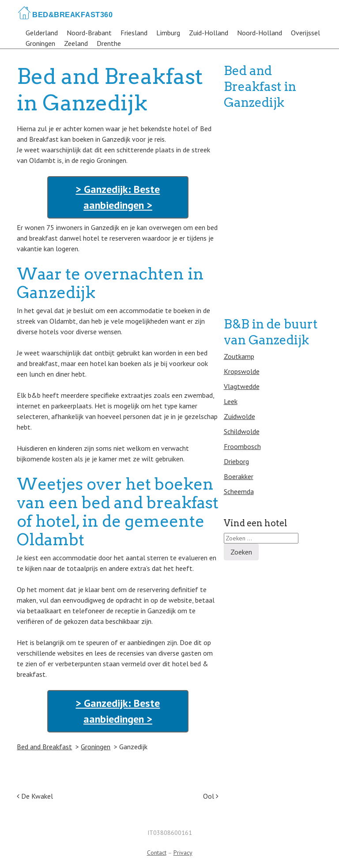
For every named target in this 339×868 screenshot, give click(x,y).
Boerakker (239, 476)
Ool (211, 796)
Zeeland (76, 43)
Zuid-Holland (209, 33)
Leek (231, 401)
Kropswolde (242, 371)
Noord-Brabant (89, 33)
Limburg (168, 33)
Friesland (134, 33)
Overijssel (305, 33)
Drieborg (236, 461)
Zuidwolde (239, 416)
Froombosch (242, 446)
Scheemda (239, 491)
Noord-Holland (260, 33)
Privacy (183, 853)
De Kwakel (35, 796)
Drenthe (109, 43)
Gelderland (42, 33)
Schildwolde (242, 431)
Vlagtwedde (242, 386)
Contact (157, 853)
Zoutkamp (239, 356)
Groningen (40, 43)
